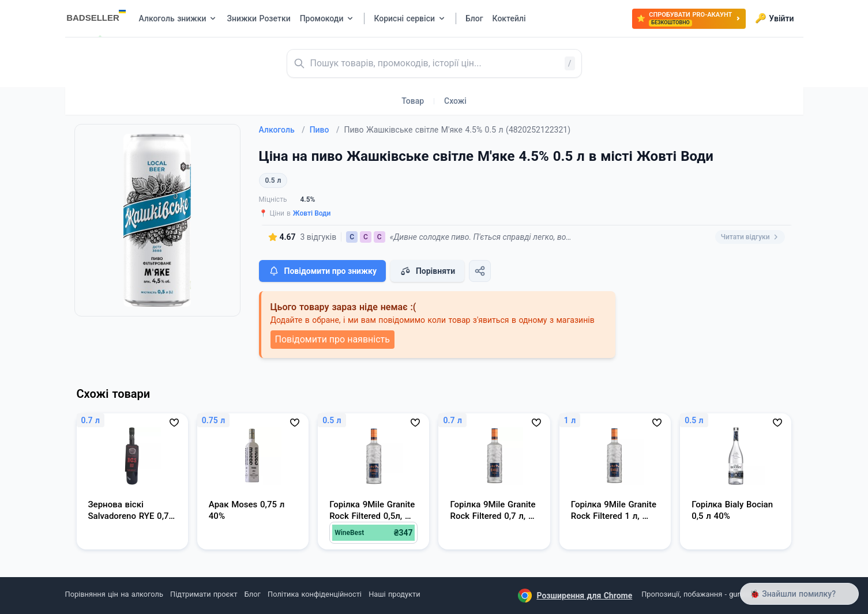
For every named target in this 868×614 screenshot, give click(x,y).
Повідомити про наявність (332, 339)
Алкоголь (282, 130)
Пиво (325, 130)
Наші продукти (394, 594)
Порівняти (427, 271)
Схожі (455, 101)
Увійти (774, 18)
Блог (253, 594)
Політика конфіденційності (315, 594)
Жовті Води (312, 213)
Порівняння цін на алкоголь (114, 594)
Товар (413, 101)
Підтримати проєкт (204, 594)
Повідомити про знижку (322, 271)
